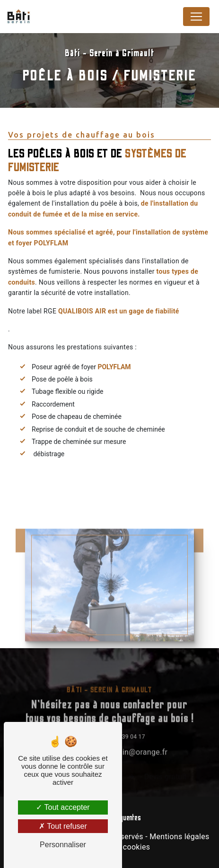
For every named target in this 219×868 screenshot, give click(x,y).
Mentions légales (179, 837)
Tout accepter (63, 807)
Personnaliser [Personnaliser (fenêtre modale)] (63, 845)
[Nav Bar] (196, 17)
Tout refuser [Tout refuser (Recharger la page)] (63, 826)
